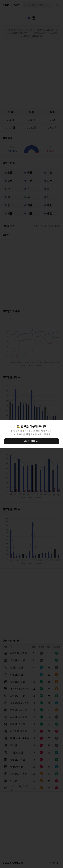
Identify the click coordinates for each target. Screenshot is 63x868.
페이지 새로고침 (32, 441)
